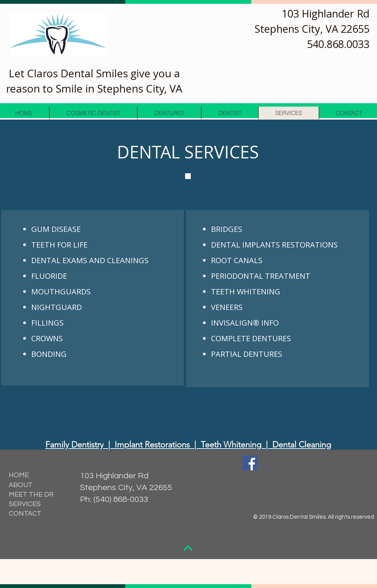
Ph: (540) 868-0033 (114, 499)
